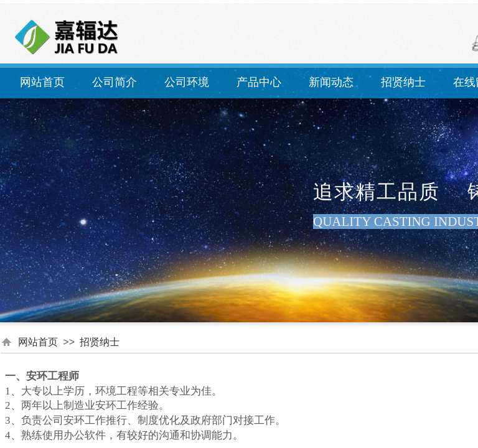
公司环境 (187, 82)
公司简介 (115, 82)
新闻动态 (331, 82)
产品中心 (259, 82)
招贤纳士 (403, 82)
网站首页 (42, 82)
